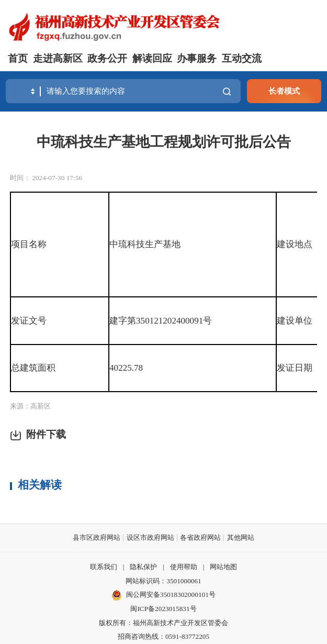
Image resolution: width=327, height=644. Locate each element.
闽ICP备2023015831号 (163, 609)
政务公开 (107, 58)
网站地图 (223, 567)
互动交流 (242, 58)
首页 (18, 58)
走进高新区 (58, 58)
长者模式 (284, 91)
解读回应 (152, 58)
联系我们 (104, 567)
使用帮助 (184, 567)
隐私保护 (143, 567)
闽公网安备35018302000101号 (171, 595)
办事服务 (197, 58)
